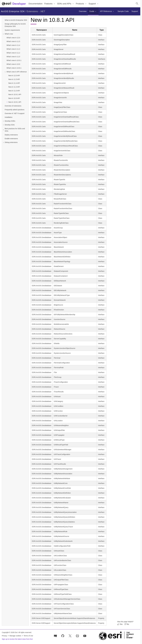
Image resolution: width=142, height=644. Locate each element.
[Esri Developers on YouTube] (85, 636)
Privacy (4, 636)
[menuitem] (50, 4)
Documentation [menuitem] (35, 4)
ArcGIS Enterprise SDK (13, 11)
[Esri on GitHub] (63, 636)
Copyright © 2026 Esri (10, 632)
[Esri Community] (55, 636)
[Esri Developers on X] (70, 636)
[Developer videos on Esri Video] (77, 636)
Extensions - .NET (36, 11)
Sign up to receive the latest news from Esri (17, 639)
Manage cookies (15, 636)
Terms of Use (28, 636)
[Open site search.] (137, 4)
